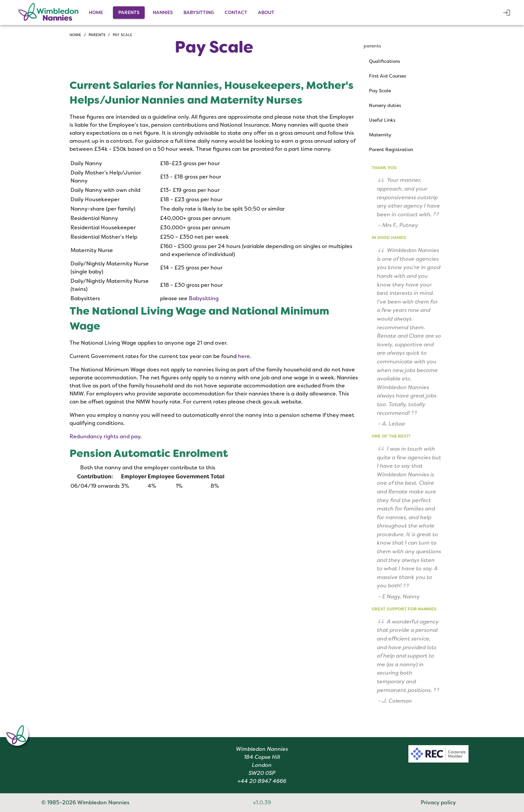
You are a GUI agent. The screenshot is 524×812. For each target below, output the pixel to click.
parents (129, 12)
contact (236, 12)
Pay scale (122, 35)
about (266, 12)
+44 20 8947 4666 (262, 781)
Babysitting (204, 298)
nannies (163, 12)
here (244, 356)
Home (96, 12)
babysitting (199, 12)
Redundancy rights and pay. (106, 436)
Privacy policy (438, 802)
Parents (97, 35)
